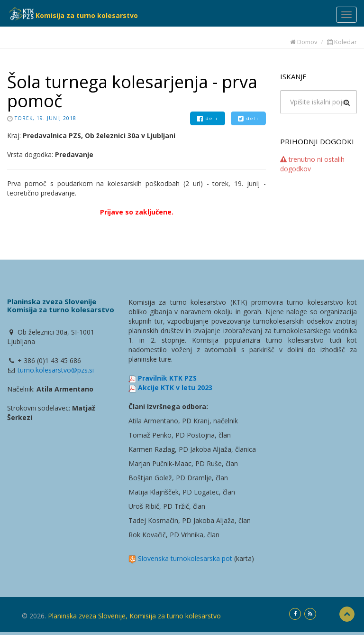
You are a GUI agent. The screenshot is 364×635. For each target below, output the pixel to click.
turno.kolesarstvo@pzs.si (56, 370)
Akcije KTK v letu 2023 (175, 388)
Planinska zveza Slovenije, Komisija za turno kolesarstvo (134, 616)
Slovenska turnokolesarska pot (185, 558)
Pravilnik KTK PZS (167, 378)
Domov (304, 42)
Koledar (342, 42)
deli (208, 118)
